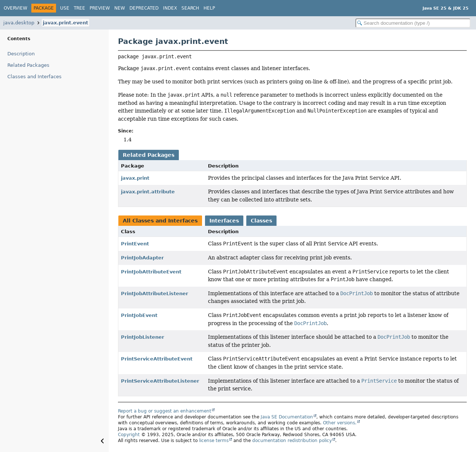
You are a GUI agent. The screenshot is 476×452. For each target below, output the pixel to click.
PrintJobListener (143, 337)
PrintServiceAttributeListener (160, 381)
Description (21, 54)
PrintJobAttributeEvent (151, 272)
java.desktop (19, 23)
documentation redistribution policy (292, 441)
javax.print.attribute (148, 192)
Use (65, 8)
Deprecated (144, 8)
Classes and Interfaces (34, 77)
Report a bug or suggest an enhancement (165, 411)
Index (170, 8)
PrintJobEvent (139, 315)
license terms (214, 441)
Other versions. (340, 423)
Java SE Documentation (287, 417)
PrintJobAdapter (142, 258)
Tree (79, 8)
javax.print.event (65, 23)
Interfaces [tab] (224, 221)
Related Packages (28, 65)
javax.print (135, 178)
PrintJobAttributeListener (154, 294)
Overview (15, 8)
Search (190, 8)
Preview (100, 8)
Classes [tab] (261, 221)
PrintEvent (135, 244)
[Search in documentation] (413, 23)
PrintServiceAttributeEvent (157, 359)
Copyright (129, 435)
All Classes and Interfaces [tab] (160, 221)
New (120, 8)
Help (209, 8)
